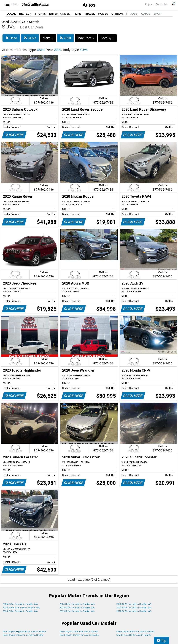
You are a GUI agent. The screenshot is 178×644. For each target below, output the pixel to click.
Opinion (117, 14)
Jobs (134, 14)
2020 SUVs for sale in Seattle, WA (20, 611)
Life (78, 14)
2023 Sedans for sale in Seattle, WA (21, 608)
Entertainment (60, 14)
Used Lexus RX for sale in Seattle (134, 635)
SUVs (30, 38)
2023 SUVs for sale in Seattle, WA (134, 604)
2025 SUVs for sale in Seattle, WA (20, 604)
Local (11, 14)
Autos (89, 5)
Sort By (107, 38)
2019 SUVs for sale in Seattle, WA (77, 611)
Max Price (86, 38)
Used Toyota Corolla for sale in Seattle (79, 635)
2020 (65, 38)
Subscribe (161, 4)
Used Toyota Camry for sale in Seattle (79, 631)
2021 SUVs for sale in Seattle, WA (134, 608)
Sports (40, 14)
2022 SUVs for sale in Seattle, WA (77, 608)
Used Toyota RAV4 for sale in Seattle (135, 631)
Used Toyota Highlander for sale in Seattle (24, 631)
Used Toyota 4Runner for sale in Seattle (23, 635)
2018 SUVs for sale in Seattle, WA (134, 611)
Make (48, 38)
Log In (149, 4)
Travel (90, 14)
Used (11, 38)
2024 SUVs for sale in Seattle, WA (77, 604)
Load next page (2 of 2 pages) (89, 580)
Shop (157, 14)
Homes (103, 14)
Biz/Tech (25, 14)
